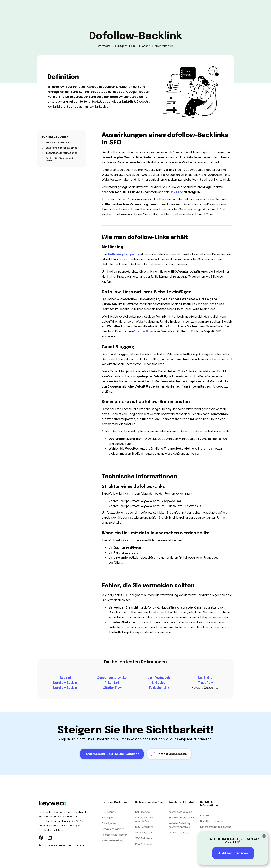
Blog (153, 9)
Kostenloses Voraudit (180, 812)
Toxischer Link (159, 688)
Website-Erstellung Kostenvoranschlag (179, 825)
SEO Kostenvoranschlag (182, 818)
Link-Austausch (159, 678)
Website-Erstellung (112, 840)
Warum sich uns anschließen (144, 819)
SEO (96, 9)
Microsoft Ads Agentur (114, 835)
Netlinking (205, 678)
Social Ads (122, 9)
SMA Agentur (109, 823)
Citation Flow (143, 331)
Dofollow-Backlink (66, 683)
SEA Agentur (109, 818)
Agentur (139, 9)
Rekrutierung (142, 812)
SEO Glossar (141, 46)
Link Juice (176, 192)
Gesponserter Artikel (112, 678)
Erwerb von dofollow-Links (59, 148)
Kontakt (166, 9)
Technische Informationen (59, 153)
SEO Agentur (122, 46)
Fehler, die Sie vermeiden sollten (59, 159)
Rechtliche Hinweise (212, 821)
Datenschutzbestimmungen (216, 827)
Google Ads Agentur (113, 829)
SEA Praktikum (143, 844)
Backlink (66, 678)
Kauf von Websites (179, 833)
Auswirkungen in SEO (56, 143)
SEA (107, 9)
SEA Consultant (144, 833)
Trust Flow (205, 683)
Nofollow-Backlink (66, 688)
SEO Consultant (144, 827)
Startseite (104, 46)
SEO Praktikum (144, 838)
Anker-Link (112, 683)
